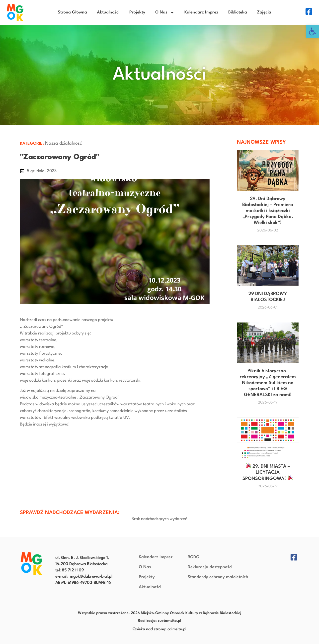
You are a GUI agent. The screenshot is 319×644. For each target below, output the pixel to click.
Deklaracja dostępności (210, 567)
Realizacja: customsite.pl (159, 621)
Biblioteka (238, 12)
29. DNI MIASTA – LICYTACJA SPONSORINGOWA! (267, 473)
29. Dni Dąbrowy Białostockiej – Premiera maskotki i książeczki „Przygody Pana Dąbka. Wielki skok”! (268, 211)
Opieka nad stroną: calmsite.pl (159, 629)
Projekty (137, 12)
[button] (313, 31)
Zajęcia (264, 12)
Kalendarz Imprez (201, 12)
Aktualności (108, 12)
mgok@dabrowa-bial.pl (91, 577)
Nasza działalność (63, 143)
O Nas (165, 12)
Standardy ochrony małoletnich (218, 577)
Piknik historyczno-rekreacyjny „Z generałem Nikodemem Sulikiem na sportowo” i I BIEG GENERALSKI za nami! (268, 383)
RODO (194, 557)
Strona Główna (72, 12)
